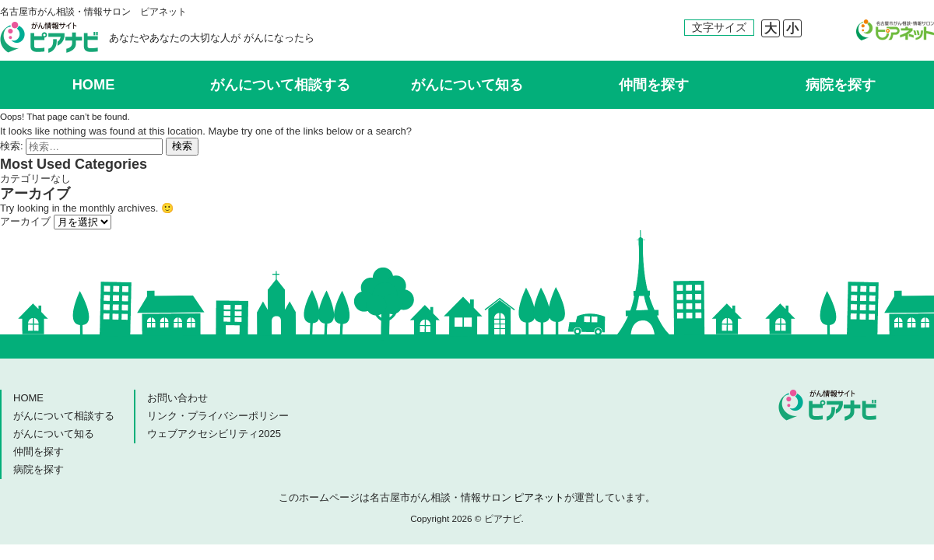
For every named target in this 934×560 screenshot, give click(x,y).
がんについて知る (467, 85)
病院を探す (841, 85)
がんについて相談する (280, 85)
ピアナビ (49, 37)
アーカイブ (25, 221)
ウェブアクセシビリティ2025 (214, 434)
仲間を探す (654, 85)
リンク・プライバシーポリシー (218, 416)
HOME (94, 85)
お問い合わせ (177, 398)
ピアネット (539, 497)
